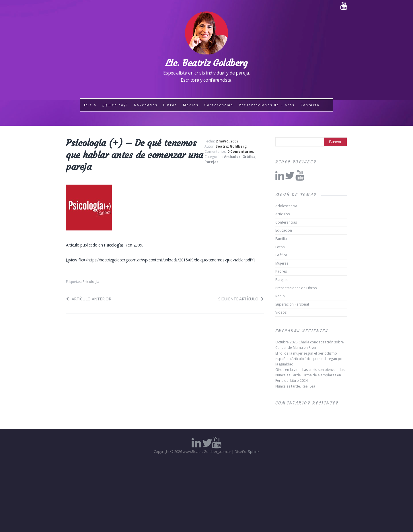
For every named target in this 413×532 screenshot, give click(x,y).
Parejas (212, 162)
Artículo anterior (88, 299)
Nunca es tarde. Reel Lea (295, 386)
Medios (191, 105)
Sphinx (254, 451)
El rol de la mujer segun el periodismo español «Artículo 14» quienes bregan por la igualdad (310, 359)
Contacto (310, 105)
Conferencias (219, 105)
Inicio (90, 105)
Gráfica (249, 157)
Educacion (284, 230)
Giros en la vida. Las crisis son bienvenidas (310, 370)
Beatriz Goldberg (231, 146)
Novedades (146, 105)
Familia (281, 239)
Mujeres (282, 263)
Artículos (232, 157)
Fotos (280, 247)
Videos (281, 312)
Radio (280, 296)
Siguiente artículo (241, 299)
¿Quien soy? (115, 105)
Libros (170, 105)
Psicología (91, 282)
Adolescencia (286, 206)
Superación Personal (292, 304)
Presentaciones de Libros (267, 105)
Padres (281, 271)
